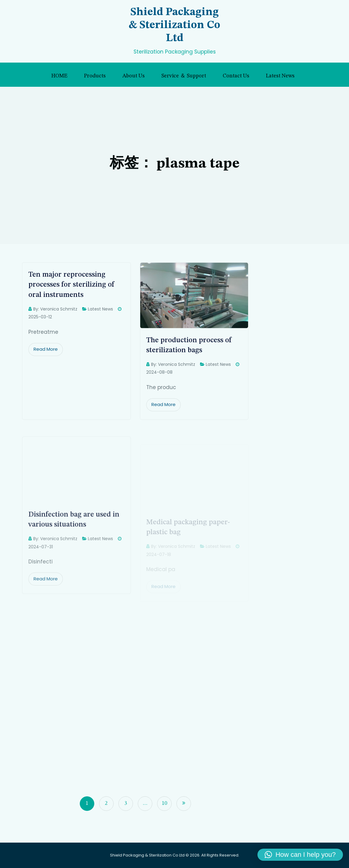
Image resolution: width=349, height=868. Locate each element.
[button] (300, 855)
